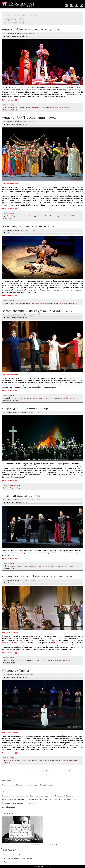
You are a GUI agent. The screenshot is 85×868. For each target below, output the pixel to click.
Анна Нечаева (24, 216)
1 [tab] (29, 845)
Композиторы (45, 799)
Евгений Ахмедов (29, 660)
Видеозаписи (73, 303)
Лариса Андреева (13, 216)
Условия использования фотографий (18, 858)
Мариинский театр (9, 568)
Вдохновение (57, 643)
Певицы (58, 796)
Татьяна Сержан (28, 566)
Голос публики (38, 867)
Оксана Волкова (12, 107)
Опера (4, 785)
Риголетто (6, 303)
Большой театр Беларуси (61, 107)
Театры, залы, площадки (64, 799)
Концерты (11, 785)
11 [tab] (50, 845)
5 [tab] (38, 845)
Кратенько (6, 763)
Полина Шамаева (29, 303)
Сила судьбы (7, 398)
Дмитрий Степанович (68, 398)
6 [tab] (40, 845)
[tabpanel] (22, 829)
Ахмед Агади (23, 107)
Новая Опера (63, 303)
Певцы (69, 796)
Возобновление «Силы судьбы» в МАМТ (37, 311)
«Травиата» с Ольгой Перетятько (37, 576)
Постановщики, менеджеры (13, 803)
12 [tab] (52, 845)
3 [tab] (33, 845)
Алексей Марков (55, 566)
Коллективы (19, 799)
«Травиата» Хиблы (15, 670)
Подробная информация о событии (15, 36)
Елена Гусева (28, 398)
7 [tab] (42, 845)
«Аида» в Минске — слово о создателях (31, 29)
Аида (4, 107)
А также (30, 803)
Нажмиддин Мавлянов (37, 216)
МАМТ (72, 216)
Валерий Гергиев (52, 660)
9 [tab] (46, 845)
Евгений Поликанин (43, 760)
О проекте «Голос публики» (14, 855)
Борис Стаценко (41, 303)
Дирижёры (32, 799)
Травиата (6, 660)
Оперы (4, 796)
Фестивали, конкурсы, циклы (41, 796)
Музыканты (6, 799)
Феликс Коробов (55, 760)
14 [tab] (57, 845)
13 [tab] (55, 845)
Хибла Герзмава (15, 760)
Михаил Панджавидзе (10, 110)
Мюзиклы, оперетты (19, 796)
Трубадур (6, 488)
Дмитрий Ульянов (51, 216)
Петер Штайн (7, 218)
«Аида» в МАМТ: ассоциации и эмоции (31, 117)
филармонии (7, 643)
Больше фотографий (10, 184)
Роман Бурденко (39, 398)
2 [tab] (31, 845)
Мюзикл (19, 785)
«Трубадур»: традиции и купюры (26, 408)
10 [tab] (48, 845)
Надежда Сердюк (16, 566)
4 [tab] (35, 845)
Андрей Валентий (34, 107)
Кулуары (36, 785)
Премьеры (28, 785)
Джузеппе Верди (46, 107)
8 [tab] (44, 845)
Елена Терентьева (17, 303)
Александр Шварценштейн (17, 315)
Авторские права (11, 862)
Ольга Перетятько (16, 660)
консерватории (20, 643)
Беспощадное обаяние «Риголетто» (28, 226)
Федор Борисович (14, 33)
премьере (44, 187)
